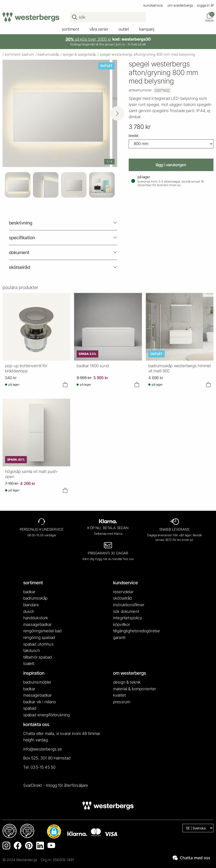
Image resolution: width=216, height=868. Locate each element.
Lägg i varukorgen (171, 165)
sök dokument (126, 611)
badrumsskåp (49, 54)
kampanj (147, 29)
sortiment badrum (19, 54)
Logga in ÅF (205, 5)
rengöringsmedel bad (43, 631)
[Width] (171, 144)
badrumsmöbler (37, 682)
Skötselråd (20, 267)
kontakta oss (36, 724)
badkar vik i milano (40, 702)
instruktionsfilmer (129, 605)
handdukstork (36, 618)
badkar (29, 592)
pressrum (122, 702)
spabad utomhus (38, 644)
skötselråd (123, 598)
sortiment (70, 29)
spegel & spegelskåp (79, 54)
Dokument (19, 252)
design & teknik (127, 682)
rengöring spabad (39, 637)
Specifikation (22, 238)
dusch (29, 611)
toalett (29, 663)
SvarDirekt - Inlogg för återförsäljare (56, 785)
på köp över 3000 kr (88, 39)
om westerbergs (180, 5)
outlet (124, 29)
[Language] (198, 828)
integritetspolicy (128, 618)
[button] (54, 831)
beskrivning (21, 223)
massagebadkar (38, 624)
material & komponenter (135, 689)
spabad (30, 708)
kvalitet (119, 695)
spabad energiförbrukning (47, 715)
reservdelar (123, 592)
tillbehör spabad (38, 657)
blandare (31, 605)
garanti (119, 637)
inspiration (34, 673)
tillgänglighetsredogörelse (136, 631)
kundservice (153, 5)
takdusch (32, 650)
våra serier (99, 29)
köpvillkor (122, 624)
